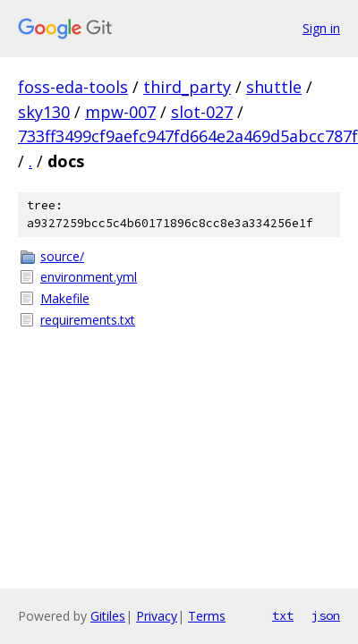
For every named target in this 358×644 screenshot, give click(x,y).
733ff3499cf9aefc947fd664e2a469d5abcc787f (188, 136)
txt (283, 615)
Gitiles (108, 616)
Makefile (65, 298)
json (326, 615)
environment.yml (89, 277)
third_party (187, 87)
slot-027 (202, 112)
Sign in (321, 28)
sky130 (44, 112)
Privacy (157, 616)
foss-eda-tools (73, 87)
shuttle (274, 87)
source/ (62, 256)
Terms (207, 616)
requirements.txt (88, 320)
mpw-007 (120, 112)
